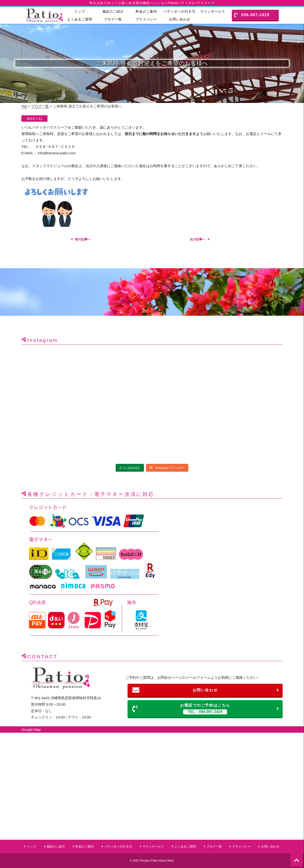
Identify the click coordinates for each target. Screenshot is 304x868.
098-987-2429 (252, 15)
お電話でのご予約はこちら (206, 709)
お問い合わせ (180, 19)
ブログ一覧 (113, 19)
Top (24, 106)
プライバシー (146, 19)
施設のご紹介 (113, 11)
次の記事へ (197, 239)
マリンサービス (213, 11)
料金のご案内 (146, 11)
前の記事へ (83, 239)
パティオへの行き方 (179, 11)
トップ (80, 11)
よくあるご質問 (80, 19)
